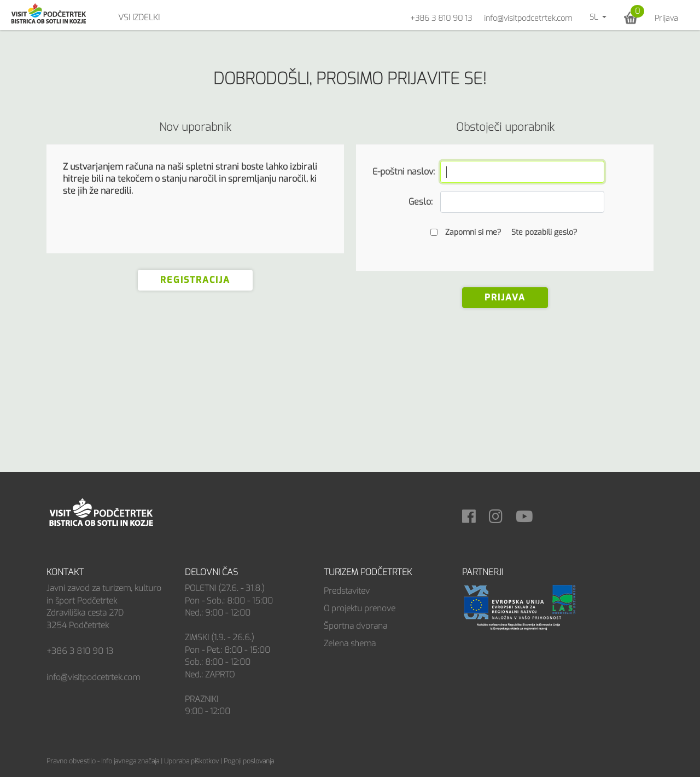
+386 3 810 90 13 (441, 18)
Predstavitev (347, 591)
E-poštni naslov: (402, 172)
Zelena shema (350, 643)
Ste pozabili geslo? (544, 232)
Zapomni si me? (473, 232)
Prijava (666, 18)
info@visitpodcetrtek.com (528, 18)
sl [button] (595, 17)
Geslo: (421, 202)
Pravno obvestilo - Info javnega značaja (103, 761)
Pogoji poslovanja (249, 761)
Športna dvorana (355, 626)
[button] (631, 18)
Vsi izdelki (139, 18)
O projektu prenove (360, 608)
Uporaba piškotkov (191, 761)
